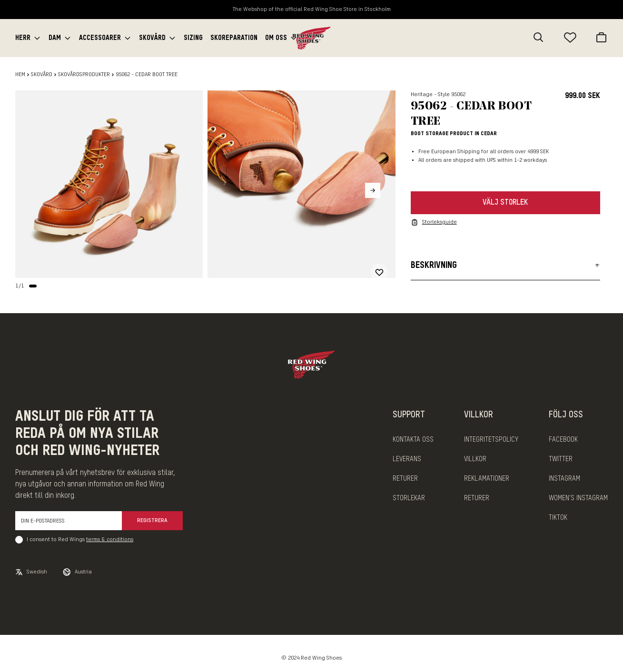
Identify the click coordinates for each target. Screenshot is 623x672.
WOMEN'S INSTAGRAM (578, 498)
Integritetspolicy (491, 440)
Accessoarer (100, 38)
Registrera (152, 521)
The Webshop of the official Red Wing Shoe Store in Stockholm (312, 10)
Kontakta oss (413, 440)
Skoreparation (234, 38)
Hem (20, 75)
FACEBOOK (563, 440)
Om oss (276, 38)
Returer (405, 479)
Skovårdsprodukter (84, 75)
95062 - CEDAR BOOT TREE (147, 75)
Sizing (193, 38)
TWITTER (561, 459)
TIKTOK (558, 518)
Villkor (475, 459)
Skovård (152, 38)
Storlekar (409, 498)
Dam (55, 38)
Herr (23, 38)
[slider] (109, 184)
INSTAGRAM (564, 479)
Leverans (407, 459)
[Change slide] (33, 286)
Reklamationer (487, 479)
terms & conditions (110, 540)
